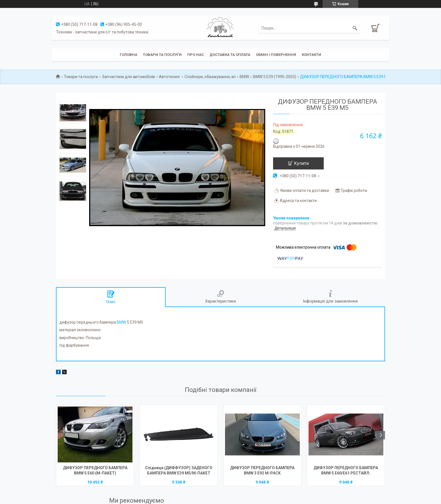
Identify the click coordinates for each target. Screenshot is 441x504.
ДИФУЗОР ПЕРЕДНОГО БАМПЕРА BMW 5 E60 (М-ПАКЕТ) (95, 470)
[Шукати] (355, 28)
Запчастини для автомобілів (129, 77)
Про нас (196, 55)
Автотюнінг (170, 77)
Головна (129, 55)
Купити (301, 163)
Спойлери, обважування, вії (210, 77)
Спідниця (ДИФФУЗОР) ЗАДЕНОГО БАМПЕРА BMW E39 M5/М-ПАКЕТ (179, 470)
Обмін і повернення (276, 55)
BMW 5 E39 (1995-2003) (275, 77)
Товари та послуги (162, 55)
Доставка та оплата (230, 55)
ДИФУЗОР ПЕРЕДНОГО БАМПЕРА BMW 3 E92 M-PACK (262, 470)
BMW (244, 77)
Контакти (311, 55)
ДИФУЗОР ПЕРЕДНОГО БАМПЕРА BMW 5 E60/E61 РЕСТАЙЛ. (346, 470)
